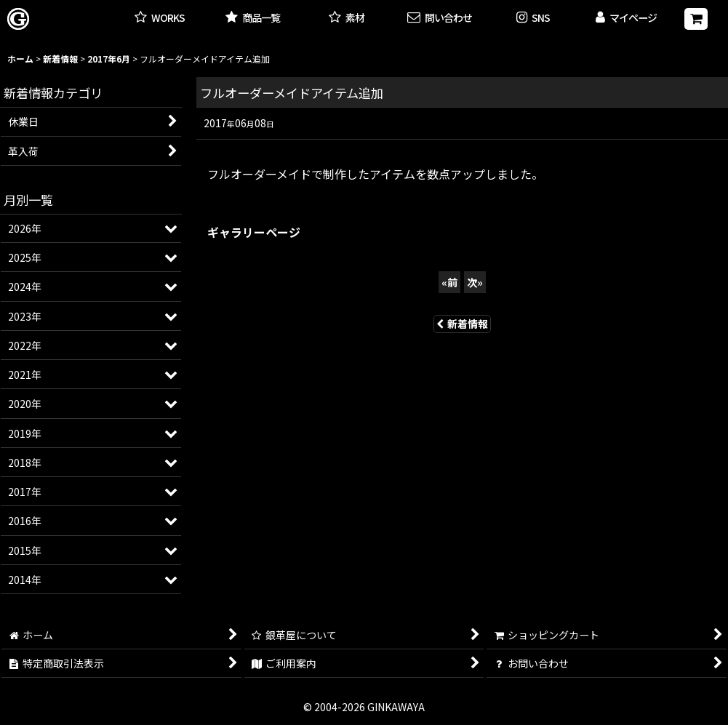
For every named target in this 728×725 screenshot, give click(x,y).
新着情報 (462, 324)
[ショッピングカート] (696, 19)
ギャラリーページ (254, 232)
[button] (533, 19)
